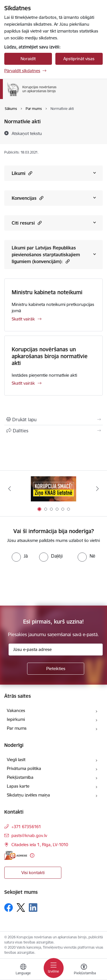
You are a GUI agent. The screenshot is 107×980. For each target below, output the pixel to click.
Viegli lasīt (16, 760)
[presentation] (48, 583)
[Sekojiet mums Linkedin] (33, 908)
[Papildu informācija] (32, 855)
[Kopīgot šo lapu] (53, 431)
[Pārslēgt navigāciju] (54, 968)
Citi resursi (27, 223)
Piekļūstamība (20, 777)
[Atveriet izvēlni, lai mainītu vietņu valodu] (23, 970)
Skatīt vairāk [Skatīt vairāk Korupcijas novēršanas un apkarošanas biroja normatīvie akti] (23, 383)
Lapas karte (18, 786)
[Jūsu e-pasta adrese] (56, 650)
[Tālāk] (98, 489)
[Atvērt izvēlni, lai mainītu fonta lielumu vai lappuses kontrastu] (84, 970)
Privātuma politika (24, 768)
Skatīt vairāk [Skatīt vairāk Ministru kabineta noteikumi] (23, 319)
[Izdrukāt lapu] (53, 420)
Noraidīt (28, 59)
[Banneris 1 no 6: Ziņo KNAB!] (54, 489)
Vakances (16, 710)
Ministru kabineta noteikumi (47, 292)
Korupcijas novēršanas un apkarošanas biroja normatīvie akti (50, 356)
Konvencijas (28, 198)
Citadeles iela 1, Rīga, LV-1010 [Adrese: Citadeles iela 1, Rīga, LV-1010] (40, 845)
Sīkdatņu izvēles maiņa (28, 795)
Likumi (22, 173)
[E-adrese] (16, 855)
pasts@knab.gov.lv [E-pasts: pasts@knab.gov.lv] (29, 835)
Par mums (17, 728)
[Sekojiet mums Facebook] (9, 908)
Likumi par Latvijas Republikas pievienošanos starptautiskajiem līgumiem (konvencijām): (46, 255)
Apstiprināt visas (79, 59)
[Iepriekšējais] (9, 489)
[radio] (20, 556)
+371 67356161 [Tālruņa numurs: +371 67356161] (26, 827)
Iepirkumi (16, 719)
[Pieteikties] (56, 669)
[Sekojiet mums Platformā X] (21, 908)
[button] (30, 173)
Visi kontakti (33, 873)
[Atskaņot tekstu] (27, 133)
